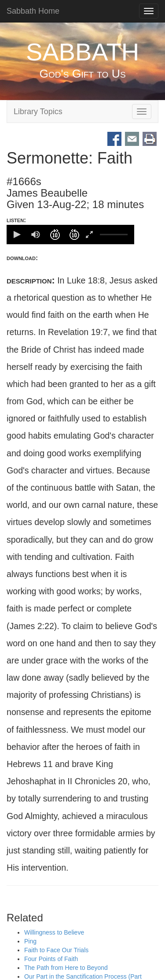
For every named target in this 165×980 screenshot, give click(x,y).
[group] (36, 235)
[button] (16, 235)
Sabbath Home (33, 11)
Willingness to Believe (54, 933)
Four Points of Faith (51, 959)
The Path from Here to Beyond (66, 968)
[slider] (114, 234)
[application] (70, 235)
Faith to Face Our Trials (56, 950)
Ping (30, 942)
